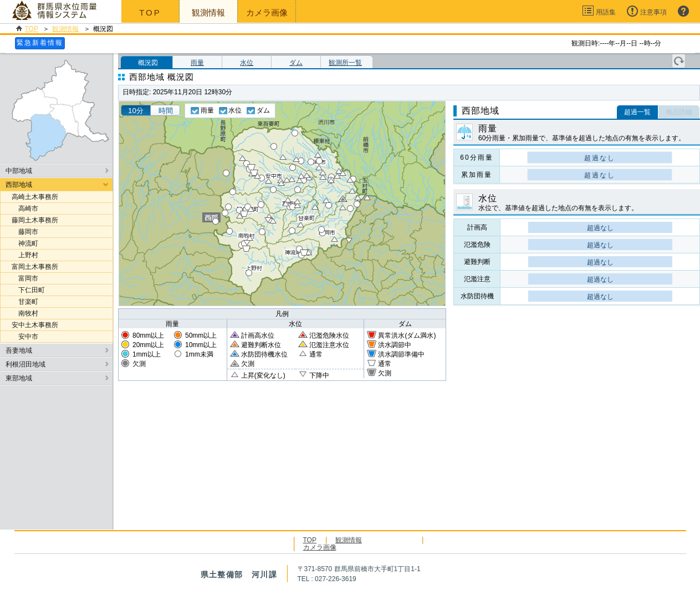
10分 (136, 111)
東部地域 (19, 378)
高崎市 (25, 208)
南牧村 (25, 313)
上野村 (25, 255)
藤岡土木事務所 (35, 220)
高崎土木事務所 (35, 197)
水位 (247, 63)
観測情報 (65, 29)
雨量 (197, 63)
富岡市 (25, 278)
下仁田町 (28, 290)
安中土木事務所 (35, 325)
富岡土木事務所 (35, 267)
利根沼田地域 (25, 364)
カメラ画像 (267, 12)
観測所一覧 (345, 63)
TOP (150, 12)
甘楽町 (25, 302)
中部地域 (19, 171)
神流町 (25, 243)
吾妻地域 (19, 350)
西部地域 (19, 185)
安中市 (25, 337)
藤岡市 (25, 232)
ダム (296, 63)
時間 (166, 111)
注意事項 (653, 12)
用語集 (606, 12)
